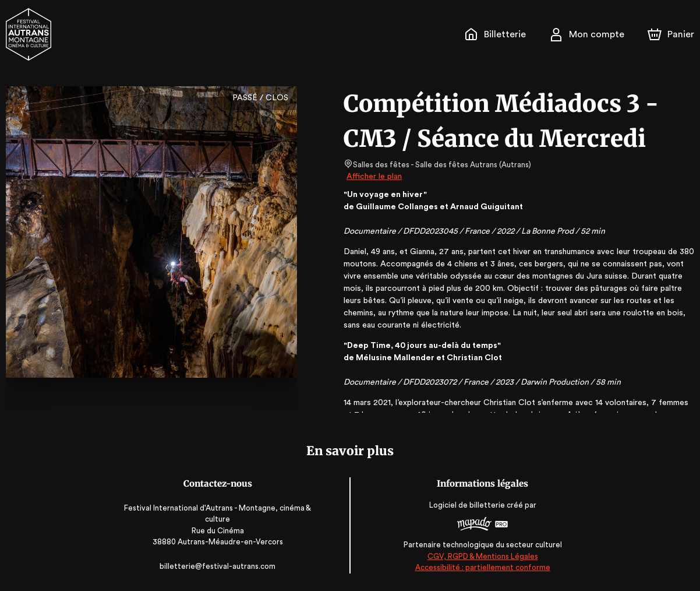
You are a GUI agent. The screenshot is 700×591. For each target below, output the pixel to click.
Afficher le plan (373, 177)
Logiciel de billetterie (465, 506)
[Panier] (671, 34)
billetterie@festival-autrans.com (220, 566)
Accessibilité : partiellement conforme (481, 567)
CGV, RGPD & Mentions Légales (480, 556)
